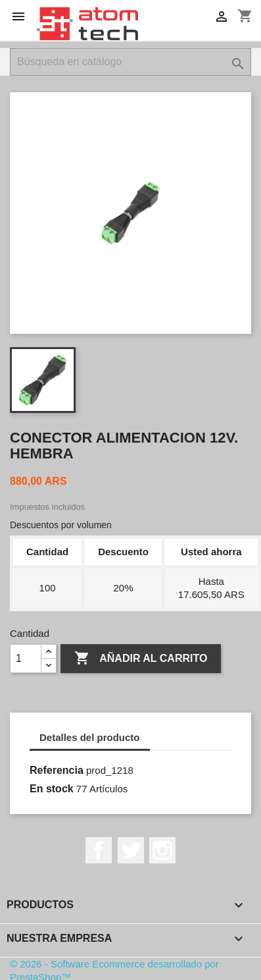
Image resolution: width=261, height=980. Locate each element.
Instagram (162, 850)
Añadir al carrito (141, 659)
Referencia (57, 770)
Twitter (131, 850)
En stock (52, 789)
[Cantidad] (26, 659)
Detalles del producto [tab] (90, 737)
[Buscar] (130, 62)
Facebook (99, 850)
